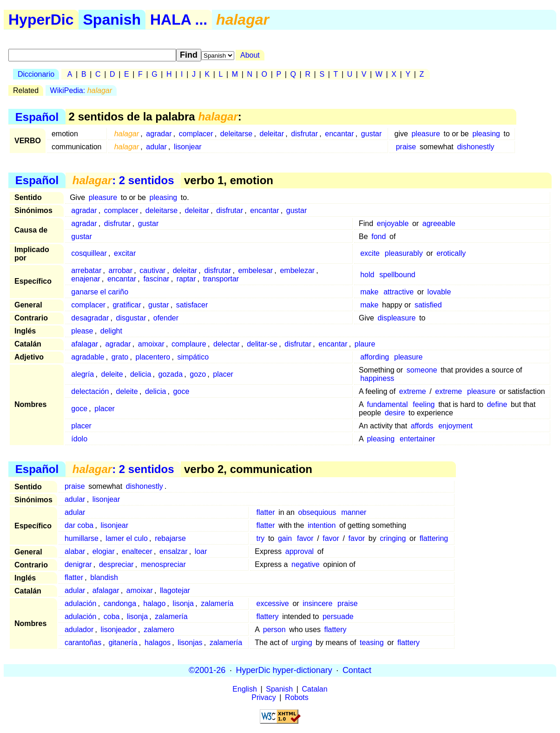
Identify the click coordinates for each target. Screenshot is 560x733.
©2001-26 (207, 670)
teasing (372, 643)
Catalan (315, 689)
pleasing (486, 134)
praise (406, 147)
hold (367, 275)
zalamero (159, 630)
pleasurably (404, 253)
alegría (82, 374)
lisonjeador (119, 630)
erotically (451, 253)
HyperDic (41, 20)
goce (181, 391)
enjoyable (393, 223)
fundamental (387, 404)
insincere (317, 603)
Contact (357, 670)
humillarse (82, 538)
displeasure (397, 318)
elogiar (104, 551)
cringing (393, 538)
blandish (104, 577)
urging (302, 643)
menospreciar (163, 564)
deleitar (271, 134)
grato (120, 357)
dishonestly (475, 147)
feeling (424, 404)
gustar (371, 134)
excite (370, 253)
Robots (297, 697)
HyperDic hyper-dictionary (284, 670)
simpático (193, 357)
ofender (166, 318)
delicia (141, 374)
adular (156, 147)
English (244, 689)
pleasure (425, 134)
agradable (88, 357)
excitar (125, 253)
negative (306, 564)
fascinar (156, 279)
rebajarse (170, 538)
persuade (338, 616)
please (82, 331)
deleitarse (236, 134)
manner (354, 512)
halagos (158, 643)
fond (379, 237)
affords (422, 426)
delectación (90, 391)
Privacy (264, 697)
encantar (339, 134)
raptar (186, 279)
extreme (413, 391)
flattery (268, 616)
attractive (399, 292)
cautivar (152, 270)
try (261, 538)
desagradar (90, 318)
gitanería (123, 643)
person (274, 630)
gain (285, 538)
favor (305, 538)
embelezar (297, 270)
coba (112, 616)
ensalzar (173, 551)
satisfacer (192, 305)
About (250, 55)
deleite (112, 374)
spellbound (397, 275)
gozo (198, 374)
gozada (171, 374)
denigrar (78, 564)
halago (154, 603)
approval (300, 551)
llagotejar (175, 590)
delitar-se (262, 344)
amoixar (151, 344)
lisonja (183, 603)
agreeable (439, 223)
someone (422, 370)
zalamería (217, 603)
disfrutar (304, 134)
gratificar (127, 305)
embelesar (255, 270)
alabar (75, 551)
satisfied (428, 305)
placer (223, 374)
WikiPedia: (81, 90)
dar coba (79, 525)
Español (37, 117)
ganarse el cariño (100, 292)
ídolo (79, 439)
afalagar (85, 344)
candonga (120, 603)
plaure (365, 344)
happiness (377, 378)
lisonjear (188, 147)
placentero (153, 357)
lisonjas (190, 643)
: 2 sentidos (123, 180)
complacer (196, 134)
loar (201, 551)
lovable (439, 292)
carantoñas (83, 643)
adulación (81, 603)
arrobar (121, 270)
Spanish (112, 20)
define (497, 404)
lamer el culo (127, 538)
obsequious (317, 512)
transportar (221, 279)
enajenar (86, 279)
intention (322, 525)
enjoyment (455, 426)
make (369, 292)
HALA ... (179, 20)
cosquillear (89, 253)
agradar (159, 134)
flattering (434, 538)
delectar (227, 344)
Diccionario (36, 74)
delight (111, 331)
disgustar (131, 318)
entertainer (418, 439)
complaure (189, 344)
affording (375, 357)
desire (395, 413)
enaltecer (137, 551)
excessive (273, 603)
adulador (79, 630)
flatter (266, 512)
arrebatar (86, 270)
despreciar (116, 564)
